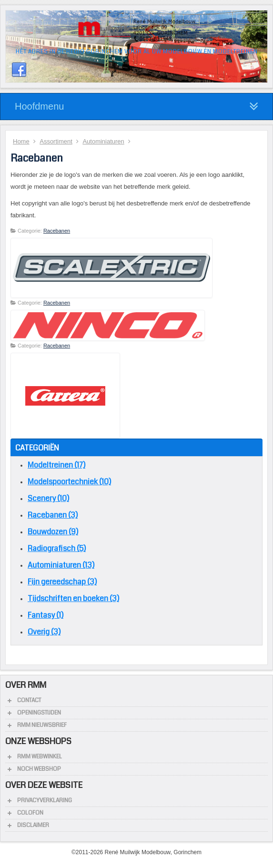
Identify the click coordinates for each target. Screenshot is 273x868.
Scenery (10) (48, 498)
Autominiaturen (103, 141)
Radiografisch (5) (57, 548)
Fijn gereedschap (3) (62, 582)
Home (21, 141)
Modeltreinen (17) (56, 465)
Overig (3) (44, 632)
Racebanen (57, 231)
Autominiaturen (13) (61, 565)
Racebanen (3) (53, 515)
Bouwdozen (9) (53, 532)
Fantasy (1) (45, 615)
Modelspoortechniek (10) (69, 482)
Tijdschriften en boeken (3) (73, 598)
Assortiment (56, 141)
